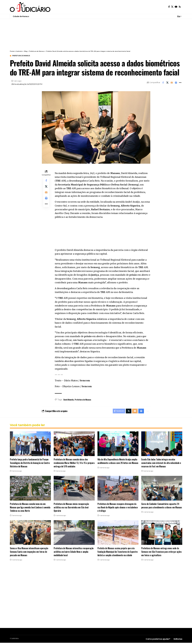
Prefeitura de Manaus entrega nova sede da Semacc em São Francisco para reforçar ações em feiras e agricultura (161, 553)
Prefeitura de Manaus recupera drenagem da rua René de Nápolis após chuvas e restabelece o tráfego (117, 508)
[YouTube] (176, 7)
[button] (179, 16)
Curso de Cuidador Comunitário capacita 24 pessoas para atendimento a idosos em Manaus (160, 508)
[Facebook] (169, 7)
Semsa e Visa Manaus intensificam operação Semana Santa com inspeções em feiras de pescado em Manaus (29, 553)
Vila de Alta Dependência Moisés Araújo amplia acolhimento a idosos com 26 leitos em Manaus (118, 464)
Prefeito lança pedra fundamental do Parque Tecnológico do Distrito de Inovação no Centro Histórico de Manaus (30, 464)
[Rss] (180, 7)
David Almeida (69, 400)
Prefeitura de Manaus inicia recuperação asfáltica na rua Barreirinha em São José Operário (72, 508)
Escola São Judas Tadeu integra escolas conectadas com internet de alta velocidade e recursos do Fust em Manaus (161, 464)
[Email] (172, 83)
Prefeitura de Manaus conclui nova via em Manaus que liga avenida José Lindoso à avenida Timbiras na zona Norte (28, 508)
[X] (172, 7)
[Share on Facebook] (163, 83)
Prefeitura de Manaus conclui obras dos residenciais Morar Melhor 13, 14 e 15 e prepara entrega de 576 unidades (71, 464)
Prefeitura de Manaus (24, 56)
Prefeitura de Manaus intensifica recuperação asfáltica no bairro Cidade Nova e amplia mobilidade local (74, 553)
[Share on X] (167, 83)
